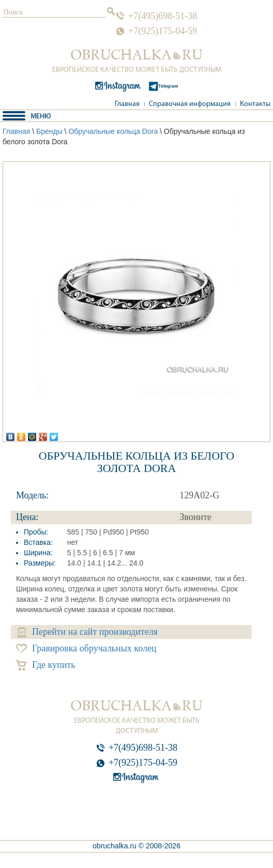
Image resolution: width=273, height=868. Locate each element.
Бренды (49, 131)
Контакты (255, 104)
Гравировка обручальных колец (86, 649)
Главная (127, 104)
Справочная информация (190, 104)
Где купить (46, 665)
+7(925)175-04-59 (163, 31)
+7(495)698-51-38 (163, 16)
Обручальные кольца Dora (113, 131)
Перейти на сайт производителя (88, 632)
